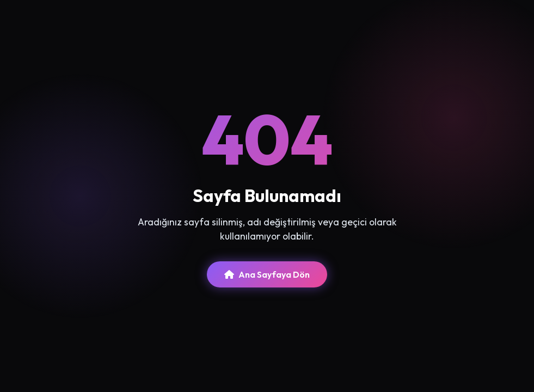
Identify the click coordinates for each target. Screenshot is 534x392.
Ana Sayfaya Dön (267, 274)
